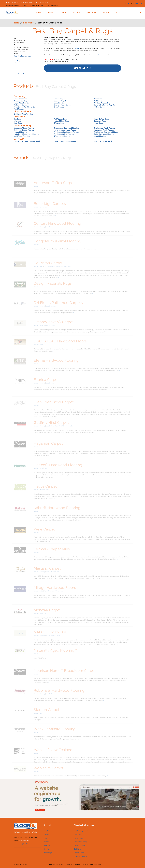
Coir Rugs (17, 119)
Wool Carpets (19, 109)
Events (63, 13)
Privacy (46, 842)
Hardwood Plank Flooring (104, 130)
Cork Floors (78, 849)
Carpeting (98, 99)
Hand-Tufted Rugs (101, 119)
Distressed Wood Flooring (24, 128)
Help (118, 13)
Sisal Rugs (18, 123)
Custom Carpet (60, 101)
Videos (106, 13)
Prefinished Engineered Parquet (67, 132)
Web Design (48, 853)
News (51, 13)
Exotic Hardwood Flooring (24, 130)
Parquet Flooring (20, 132)
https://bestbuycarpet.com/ (23, 56)
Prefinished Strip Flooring (64, 134)
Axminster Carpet (21, 99)
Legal (46, 838)
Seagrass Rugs (100, 121)
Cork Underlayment (80, 856)
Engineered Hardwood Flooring (66, 128)
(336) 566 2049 (43, 3)
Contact (46, 835)
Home (39, 13)
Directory (92, 13)
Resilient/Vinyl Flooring (23, 114)
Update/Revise (23, 74)
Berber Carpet (60, 99)
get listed (137, 4)
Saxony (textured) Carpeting (105, 105)
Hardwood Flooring (80, 842)
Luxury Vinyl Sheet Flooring (65, 141)
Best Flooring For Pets (81, 831)
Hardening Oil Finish (81, 845)
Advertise (47, 845)
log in (127, 4)
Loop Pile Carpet (61, 103)
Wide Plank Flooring (62, 136)
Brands (77, 13)
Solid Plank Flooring (22, 136)
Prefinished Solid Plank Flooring (26, 134)
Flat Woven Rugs (61, 119)
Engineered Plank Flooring (105, 128)
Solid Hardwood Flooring (104, 134)
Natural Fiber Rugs (61, 121)
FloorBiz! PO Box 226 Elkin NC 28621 (20, 3)
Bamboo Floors (79, 853)
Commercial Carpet (21, 101)
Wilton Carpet (100, 107)
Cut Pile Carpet (100, 101)
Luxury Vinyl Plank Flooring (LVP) (27, 141)
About (46, 831)
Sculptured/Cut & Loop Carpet (26, 107)
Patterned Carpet (20, 105)
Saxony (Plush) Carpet (63, 105)
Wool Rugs (98, 123)
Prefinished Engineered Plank (106, 132)
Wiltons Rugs (59, 123)
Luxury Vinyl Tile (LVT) (103, 141)
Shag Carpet (59, 107)
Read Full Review (83, 68)
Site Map (47, 849)
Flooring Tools (79, 838)
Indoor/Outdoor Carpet (23, 103)
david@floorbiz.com (25, 844)
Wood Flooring (100, 136)
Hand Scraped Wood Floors (65, 130)
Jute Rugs (18, 121)
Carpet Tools (78, 835)
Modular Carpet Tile (102, 103)
